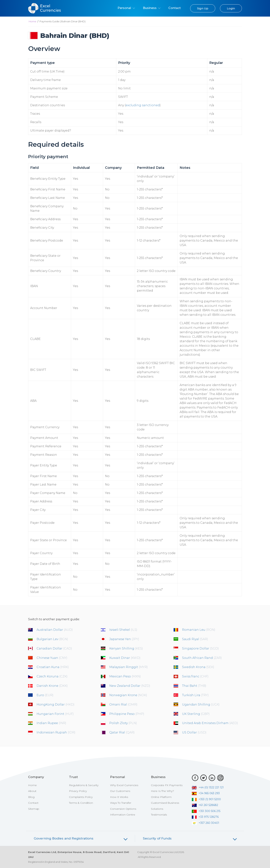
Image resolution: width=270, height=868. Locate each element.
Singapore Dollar (200, 648)
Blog (31, 797)
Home (33, 21)
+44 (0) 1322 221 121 (208, 787)
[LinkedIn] (212, 778)
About (32, 791)
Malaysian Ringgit (129, 667)
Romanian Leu (199, 630)
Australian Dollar (55, 630)
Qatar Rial (122, 732)
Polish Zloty (123, 723)
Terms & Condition (81, 803)
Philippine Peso (127, 714)
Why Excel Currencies (124, 785)
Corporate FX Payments (167, 785)
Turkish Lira (195, 695)
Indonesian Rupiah (56, 732)
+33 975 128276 (205, 817)
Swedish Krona (198, 667)
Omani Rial (123, 705)
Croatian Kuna (53, 667)
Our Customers (120, 791)
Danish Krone (52, 686)
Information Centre (123, 815)
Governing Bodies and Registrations (64, 838)
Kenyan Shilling (126, 648)
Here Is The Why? (162, 791)
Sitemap (34, 809)
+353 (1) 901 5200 (206, 799)
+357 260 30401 (205, 823)
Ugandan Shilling (201, 705)
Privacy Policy (78, 791)
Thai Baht (194, 686)
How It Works (119, 797)
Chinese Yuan (52, 658)
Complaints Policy (81, 797)
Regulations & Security (84, 785)
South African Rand (202, 658)
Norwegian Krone (128, 695)
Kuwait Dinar (125, 658)
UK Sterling (196, 714)
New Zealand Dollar (130, 686)
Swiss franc (195, 676)
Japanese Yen (124, 639)
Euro (45, 695)
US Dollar (194, 732)
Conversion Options (123, 809)
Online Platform (161, 797)
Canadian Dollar (54, 648)
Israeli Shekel (123, 630)
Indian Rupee (51, 723)
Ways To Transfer (121, 803)
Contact (175, 8)
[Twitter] (204, 778)
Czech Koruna (52, 676)
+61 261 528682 (205, 805)
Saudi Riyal (195, 639)
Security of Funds (157, 838)
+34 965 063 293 (206, 793)
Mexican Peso (125, 676)
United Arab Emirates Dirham (210, 723)
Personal (126, 8)
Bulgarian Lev (52, 639)
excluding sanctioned (143, 105)
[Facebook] (195, 778)
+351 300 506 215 (206, 811)
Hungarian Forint (55, 714)
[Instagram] (220, 778)
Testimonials (159, 815)
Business (152, 8)
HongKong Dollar (55, 705)
